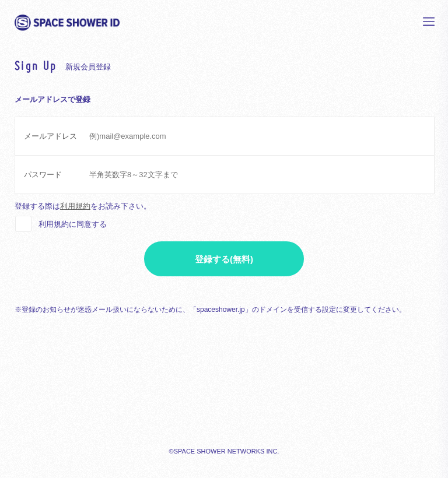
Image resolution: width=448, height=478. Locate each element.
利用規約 (75, 206)
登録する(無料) (224, 259)
